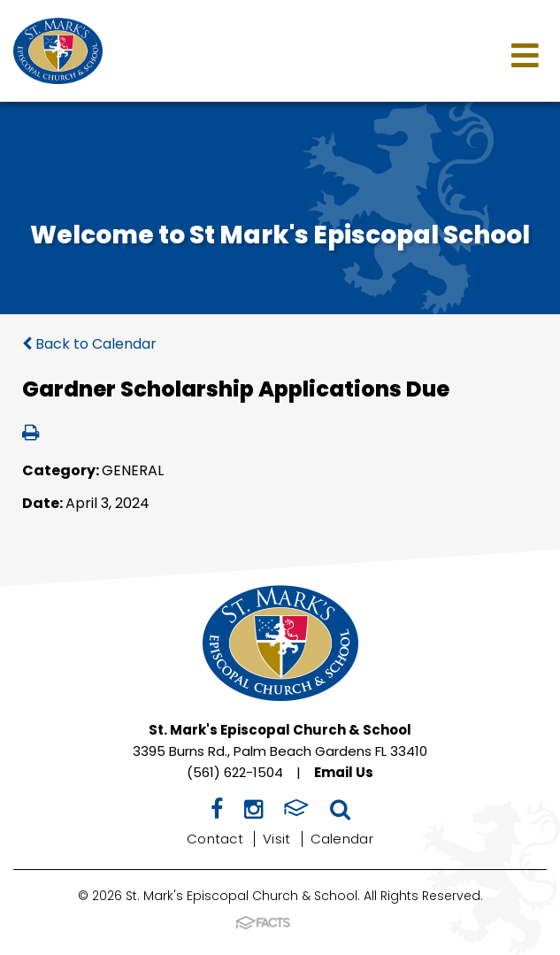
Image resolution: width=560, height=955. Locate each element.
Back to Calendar (89, 344)
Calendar (342, 839)
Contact (215, 839)
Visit (277, 839)
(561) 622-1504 (235, 772)
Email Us (344, 772)
